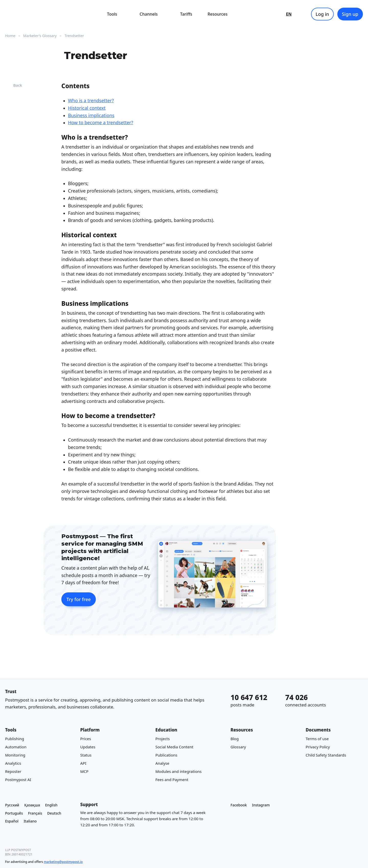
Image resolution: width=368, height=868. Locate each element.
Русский (12, 805)
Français (35, 813)
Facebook (239, 805)
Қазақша (32, 805)
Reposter (13, 772)
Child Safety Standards (326, 755)
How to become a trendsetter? (101, 123)
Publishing (15, 739)
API (83, 763)
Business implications (91, 115)
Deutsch (54, 813)
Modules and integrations (179, 772)
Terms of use (317, 739)
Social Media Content (174, 747)
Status (86, 755)
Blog (235, 739)
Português (14, 813)
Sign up (350, 14)
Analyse (162, 763)
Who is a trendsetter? (91, 100)
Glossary (238, 747)
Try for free (79, 600)
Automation (16, 747)
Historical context (87, 108)
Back (14, 85)
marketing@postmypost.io (63, 862)
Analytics (13, 763)
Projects (163, 739)
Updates (88, 747)
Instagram (261, 805)
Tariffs (186, 14)
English (51, 805)
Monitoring (15, 755)
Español (12, 821)
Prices (86, 739)
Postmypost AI (18, 780)
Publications (166, 755)
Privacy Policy (318, 747)
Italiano (30, 821)
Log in (322, 14)
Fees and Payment (172, 780)
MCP (84, 772)
